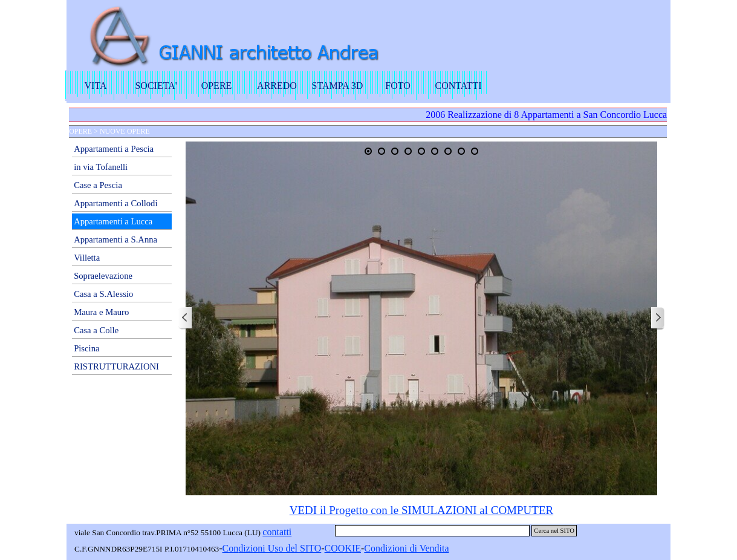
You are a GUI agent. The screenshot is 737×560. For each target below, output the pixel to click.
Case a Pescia (98, 185)
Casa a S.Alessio (103, 294)
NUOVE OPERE (125, 131)
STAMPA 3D (338, 86)
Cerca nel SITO (554, 531)
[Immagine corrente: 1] (368, 151)
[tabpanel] (421, 510)
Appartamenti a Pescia (114, 149)
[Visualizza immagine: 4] (408, 151)
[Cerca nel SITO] (432, 531)
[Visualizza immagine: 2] (381, 151)
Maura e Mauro (101, 312)
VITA (96, 86)
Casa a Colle (96, 330)
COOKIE (343, 548)
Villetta (87, 258)
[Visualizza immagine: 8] (461, 151)
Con (231, 548)
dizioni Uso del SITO (280, 548)
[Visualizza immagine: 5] (421, 151)
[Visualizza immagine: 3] (395, 151)
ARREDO (277, 86)
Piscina (86, 348)
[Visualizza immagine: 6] (435, 151)
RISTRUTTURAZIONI (116, 366)
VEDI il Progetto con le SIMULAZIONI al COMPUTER (421, 510)
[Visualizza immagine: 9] (475, 151)
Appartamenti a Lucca (113, 221)
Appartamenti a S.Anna (115, 239)
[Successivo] (657, 318)
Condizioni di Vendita (406, 548)
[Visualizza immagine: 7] (448, 151)
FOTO (398, 86)
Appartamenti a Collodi (115, 203)
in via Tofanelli (101, 167)
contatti (277, 532)
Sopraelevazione (103, 276)
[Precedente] (186, 318)
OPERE (217, 86)
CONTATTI (459, 86)
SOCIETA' (156, 86)
